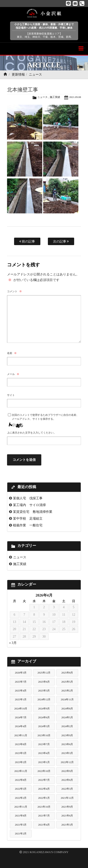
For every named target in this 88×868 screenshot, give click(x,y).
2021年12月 (67, 798)
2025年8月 (67, 673)
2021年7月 (44, 816)
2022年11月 (21, 771)
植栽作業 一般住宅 (28, 525)
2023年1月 (44, 762)
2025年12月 (44, 673)
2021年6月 (67, 816)
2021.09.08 (75, 97)
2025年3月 (44, 691)
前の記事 (27, 241)
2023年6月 (67, 744)
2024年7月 (21, 717)
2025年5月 (67, 682)
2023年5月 (21, 753)
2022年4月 (44, 789)
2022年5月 (21, 789)
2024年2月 (67, 726)
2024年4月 (21, 726)
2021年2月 (21, 833)
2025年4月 (21, 691)
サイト (11, 395)
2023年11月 (21, 735)
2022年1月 (44, 798)
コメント (14, 291)
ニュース (35, 75)
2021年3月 (67, 825)
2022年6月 (67, 780)
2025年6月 (44, 682)
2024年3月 (44, 726)
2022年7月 (44, 780)
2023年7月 (44, 744)
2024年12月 (44, 699)
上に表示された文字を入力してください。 (32, 433)
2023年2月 (21, 762)
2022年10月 (44, 771)
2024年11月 (67, 699)
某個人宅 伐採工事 (28, 498)
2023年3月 (67, 753)
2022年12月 (67, 762)
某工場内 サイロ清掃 (29, 505)
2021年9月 (67, 807)
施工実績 (55, 97)
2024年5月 (67, 717)
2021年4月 (44, 825)
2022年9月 (67, 771)
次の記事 (61, 241)
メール (13, 374)
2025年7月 (21, 682)
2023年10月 (44, 735)
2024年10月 (21, 708)
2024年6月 (44, 717)
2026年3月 (21, 673)
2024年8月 (67, 708)
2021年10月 (44, 807)
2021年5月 (21, 825)
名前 (12, 353)
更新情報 (18, 75)
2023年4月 (44, 753)
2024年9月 (44, 708)
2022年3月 (67, 789)
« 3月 (13, 643)
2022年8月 (21, 780)
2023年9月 (67, 735)
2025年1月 (21, 699)
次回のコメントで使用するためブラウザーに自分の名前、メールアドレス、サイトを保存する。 (45, 417)
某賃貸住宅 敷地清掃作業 (33, 512)
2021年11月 (21, 807)
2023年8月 (21, 744)
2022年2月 (21, 798)
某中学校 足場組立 (28, 518)
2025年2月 (67, 691)
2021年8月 (21, 816)
